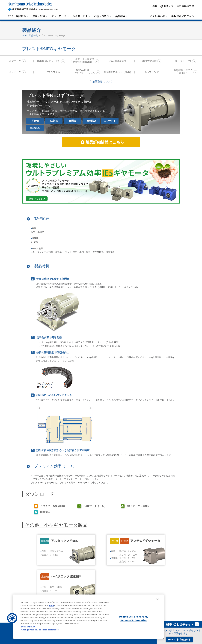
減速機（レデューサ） (48, 61)
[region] (88, 617)
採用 (155, 6)
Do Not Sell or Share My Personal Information (134, 618)
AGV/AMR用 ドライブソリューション (82, 72)
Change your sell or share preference (40, 630)
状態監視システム (183, 72)
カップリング (151, 72)
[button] (12, 618)
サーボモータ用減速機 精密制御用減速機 (82, 61)
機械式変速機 (149, 61)
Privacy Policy (28, 627)
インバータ (15, 72)
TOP (10, 16)
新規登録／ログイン (183, 16)
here (51, 605)
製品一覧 (33, 35)
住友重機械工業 (185, 6)
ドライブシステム (50, 72)
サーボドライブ (183, 61)
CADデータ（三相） (95, 506)
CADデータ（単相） (138, 506)
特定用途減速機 (118, 61)
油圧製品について (103, 82)
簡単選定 (45, 512)
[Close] (157, 599)
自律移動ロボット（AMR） (118, 72)
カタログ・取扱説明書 (53, 506)
